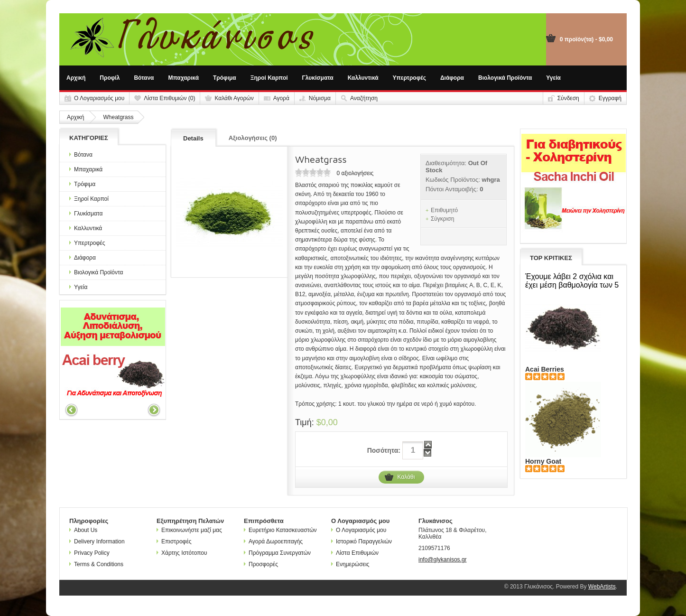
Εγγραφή (610, 98)
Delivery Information (97, 541)
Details (193, 138)
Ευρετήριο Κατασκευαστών (280, 530)
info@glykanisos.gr (443, 560)
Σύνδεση (568, 98)
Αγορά (281, 98)
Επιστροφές (174, 541)
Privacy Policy (89, 553)
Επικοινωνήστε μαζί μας (189, 530)
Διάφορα (452, 78)
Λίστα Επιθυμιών (355, 553)
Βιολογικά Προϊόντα (505, 78)
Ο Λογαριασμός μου (99, 98)
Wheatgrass (118, 117)
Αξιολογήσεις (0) (253, 138)
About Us (83, 530)
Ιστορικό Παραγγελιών (362, 541)
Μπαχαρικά (184, 78)
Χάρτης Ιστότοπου (182, 553)
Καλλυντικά (363, 78)
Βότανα (144, 78)
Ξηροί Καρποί (269, 78)
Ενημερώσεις (350, 564)
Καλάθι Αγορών (234, 98)
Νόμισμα (320, 98)
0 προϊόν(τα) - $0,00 (586, 39)
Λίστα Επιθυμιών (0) (169, 98)
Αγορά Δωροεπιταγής (273, 541)
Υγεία (553, 78)
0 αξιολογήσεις (355, 173)
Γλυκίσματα (318, 78)
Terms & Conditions (96, 564)
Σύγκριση (443, 219)
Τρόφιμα (225, 78)
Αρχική (76, 78)
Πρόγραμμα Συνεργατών (277, 553)
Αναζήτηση (364, 98)
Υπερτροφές (409, 78)
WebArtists (602, 587)
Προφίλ (110, 78)
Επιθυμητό (444, 210)
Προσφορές (261, 564)
